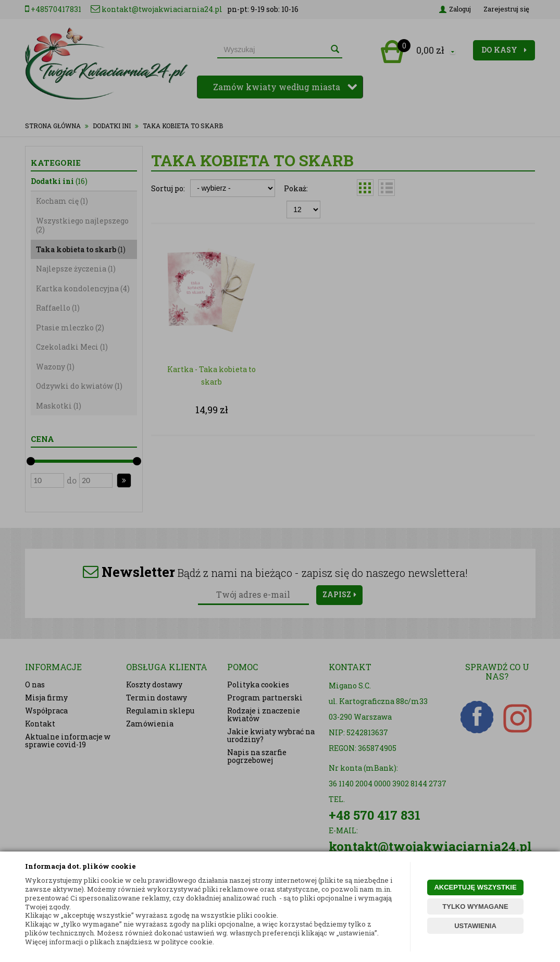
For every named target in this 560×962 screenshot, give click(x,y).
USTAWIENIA (475, 926)
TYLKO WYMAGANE (475, 906)
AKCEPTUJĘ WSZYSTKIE (475, 887)
